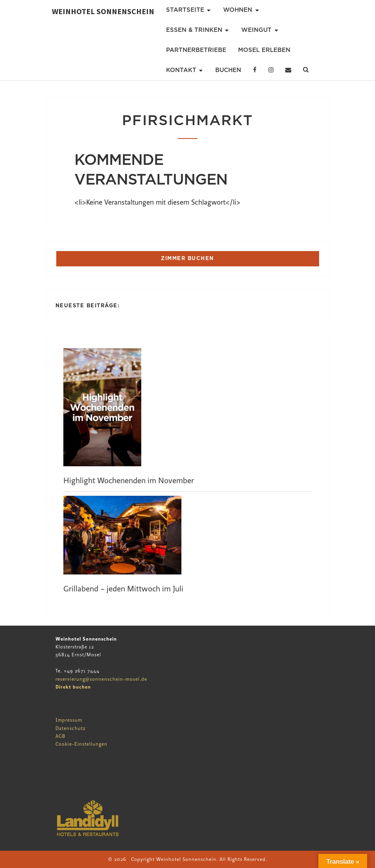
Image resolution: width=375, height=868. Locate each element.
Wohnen (238, 10)
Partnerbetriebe (196, 50)
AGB (60, 736)
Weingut (256, 30)
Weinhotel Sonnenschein (103, 11)
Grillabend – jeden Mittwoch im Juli (123, 589)
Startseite (185, 10)
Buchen (228, 70)
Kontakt (181, 70)
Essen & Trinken (194, 30)
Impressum (69, 720)
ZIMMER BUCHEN (187, 258)
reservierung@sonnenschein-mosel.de (101, 679)
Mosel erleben (264, 50)
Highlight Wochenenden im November (129, 481)
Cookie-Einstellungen (81, 744)
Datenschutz (71, 728)
